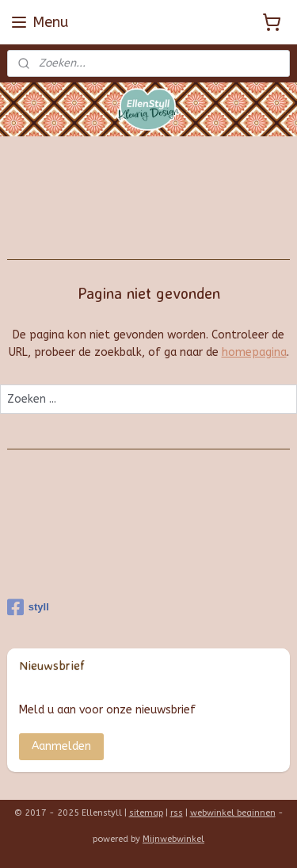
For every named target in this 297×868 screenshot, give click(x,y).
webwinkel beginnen (233, 813)
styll (28, 607)
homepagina (254, 353)
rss (177, 813)
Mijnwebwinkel (173, 839)
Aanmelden (61, 746)
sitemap (146, 813)
